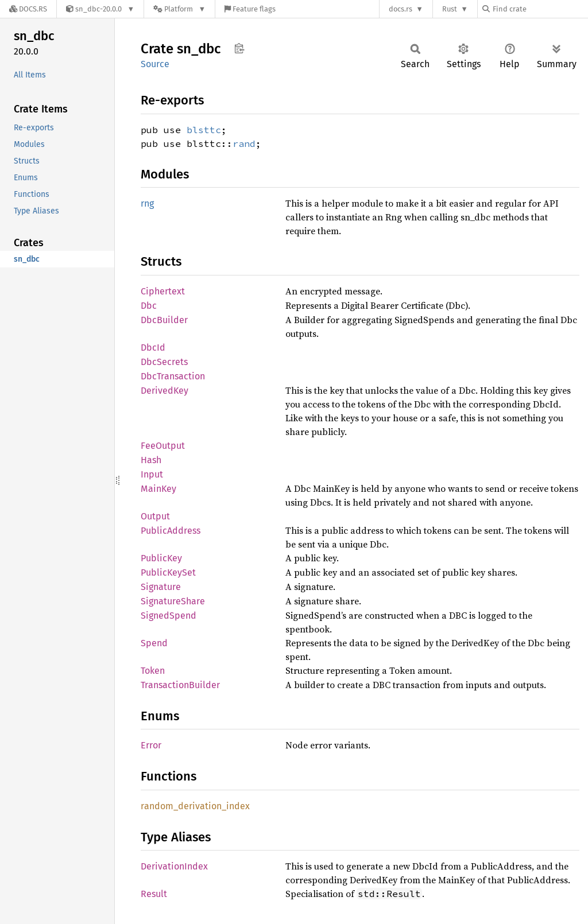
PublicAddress (171, 531)
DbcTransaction (173, 376)
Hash (151, 460)
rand (244, 143)
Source (155, 64)
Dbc (149, 306)
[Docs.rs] (28, 9)
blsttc (204, 130)
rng (147, 203)
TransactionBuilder (180, 685)
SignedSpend (169, 616)
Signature (161, 587)
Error (151, 745)
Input (152, 474)
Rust (450, 9)
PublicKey (161, 558)
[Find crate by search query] (540, 9)
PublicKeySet (168, 572)
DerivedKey (165, 391)
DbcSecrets (164, 362)
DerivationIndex (174, 866)
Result (154, 894)
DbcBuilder (164, 320)
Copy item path (239, 48)
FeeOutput (163, 446)
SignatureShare (173, 601)
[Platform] (179, 9)
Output (155, 516)
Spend (154, 643)
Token (153, 671)
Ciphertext (163, 291)
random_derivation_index (195, 806)
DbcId (153, 348)
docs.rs (401, 9)
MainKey (158, 489)
